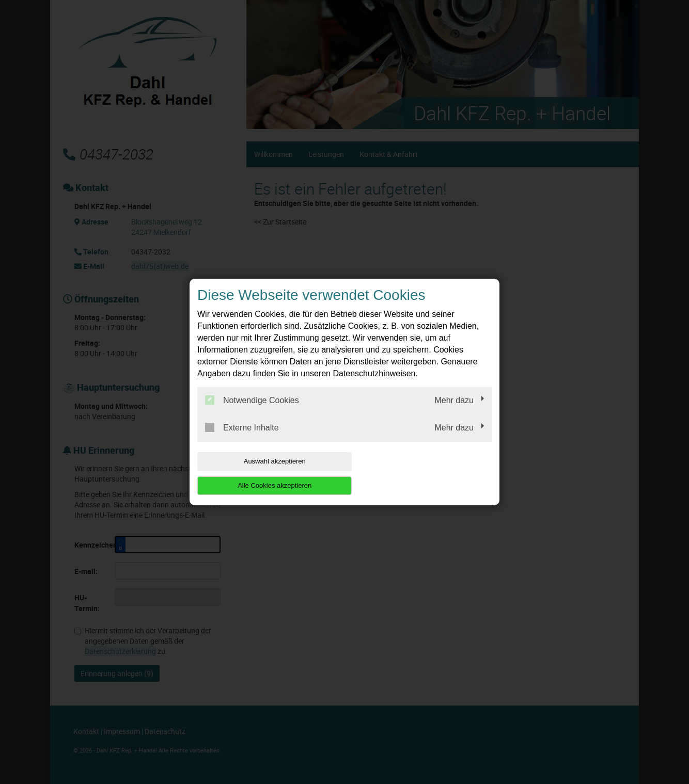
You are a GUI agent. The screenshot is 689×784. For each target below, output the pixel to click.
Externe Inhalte (242, 440)
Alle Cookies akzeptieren (425, 473)
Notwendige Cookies (252, 412)
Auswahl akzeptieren (263, 473)
